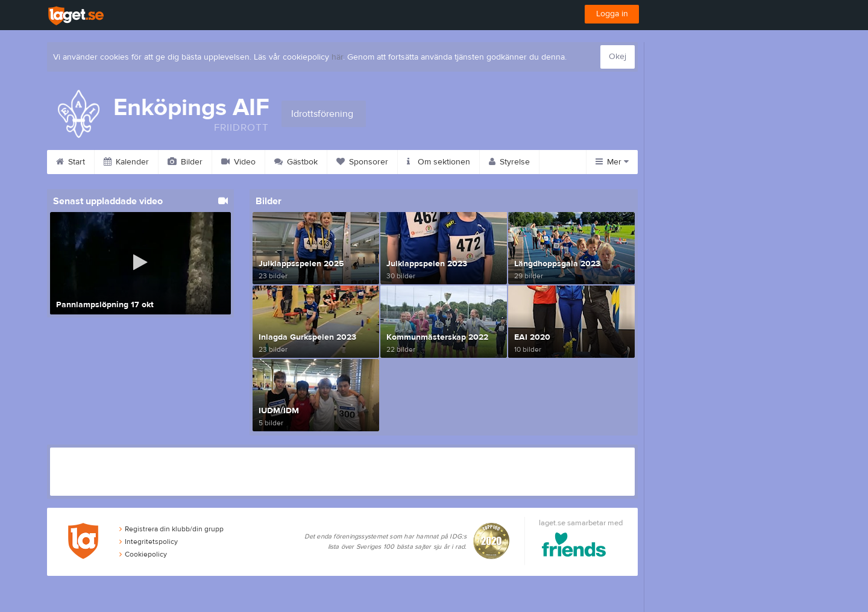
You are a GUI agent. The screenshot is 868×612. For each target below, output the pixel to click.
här (337, 57)
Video (238, 162)
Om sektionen (439, 162)
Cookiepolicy (143, 554)
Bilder (185, 162)
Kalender (126, 162)
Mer (612, 162)
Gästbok (296, 162)
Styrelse (509, 162)
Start (71, 162)
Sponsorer (362, 162)
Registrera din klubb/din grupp (171, 529)
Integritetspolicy (149, 542)
